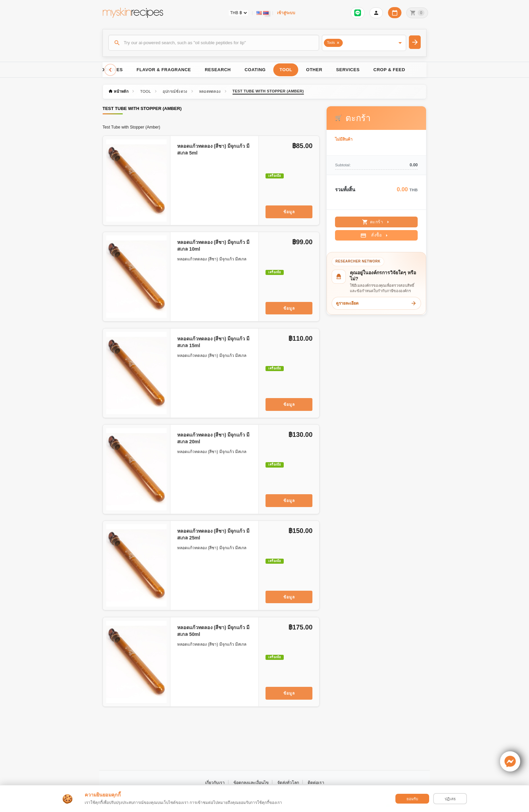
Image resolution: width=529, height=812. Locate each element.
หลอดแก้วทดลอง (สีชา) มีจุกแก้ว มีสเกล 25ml (213, 534)
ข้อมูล (289, 212)
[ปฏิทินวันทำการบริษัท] (395, 13)
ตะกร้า (377, 222)
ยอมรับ (412, 799)
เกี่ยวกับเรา (215, 783)
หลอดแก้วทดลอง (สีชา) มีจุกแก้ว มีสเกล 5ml (213, 149)
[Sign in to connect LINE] (358, 13)
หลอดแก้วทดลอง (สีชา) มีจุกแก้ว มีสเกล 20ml (213, 438)
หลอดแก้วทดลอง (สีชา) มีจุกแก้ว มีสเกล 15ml (213, 342)
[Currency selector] (238, 13)
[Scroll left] (110, 70)
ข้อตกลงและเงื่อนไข (251, 783)
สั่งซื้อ (375, 235)
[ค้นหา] (214, 43)
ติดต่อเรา (316, 783)
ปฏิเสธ (450, 799)
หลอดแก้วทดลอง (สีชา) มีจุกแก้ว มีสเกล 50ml (213, 631)
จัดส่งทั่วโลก (288, 783)
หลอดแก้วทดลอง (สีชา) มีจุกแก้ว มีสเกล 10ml (213, 246)
